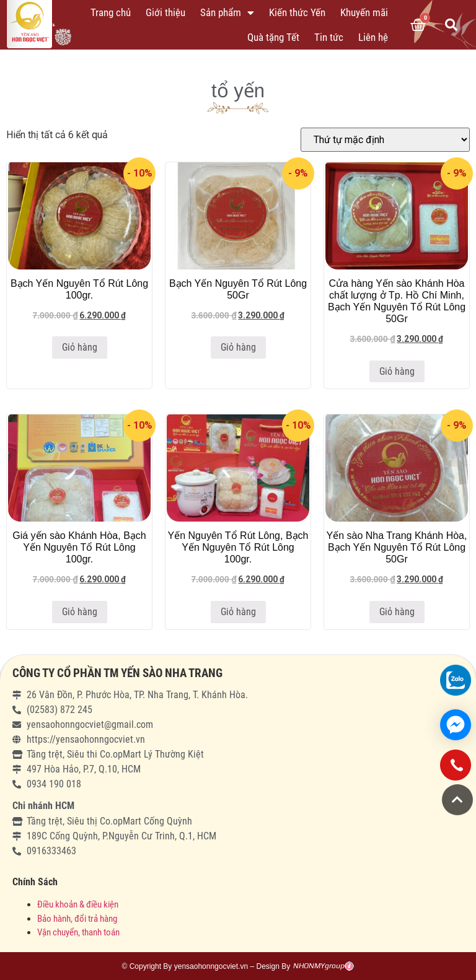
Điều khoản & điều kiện (78, 904)
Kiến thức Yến (297, 12)
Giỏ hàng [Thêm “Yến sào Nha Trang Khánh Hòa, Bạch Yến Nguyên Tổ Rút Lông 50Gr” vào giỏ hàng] (397, 612)
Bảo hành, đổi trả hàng (77, 919)
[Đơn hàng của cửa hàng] (385, 140)
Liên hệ (373, 37)
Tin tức (329, 37)
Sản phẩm (227, 13)
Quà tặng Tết (273, 37)
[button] (457, 800)
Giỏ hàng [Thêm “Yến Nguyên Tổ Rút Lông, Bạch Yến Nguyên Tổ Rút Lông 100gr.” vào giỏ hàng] (238, 612)
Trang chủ (111, 12)
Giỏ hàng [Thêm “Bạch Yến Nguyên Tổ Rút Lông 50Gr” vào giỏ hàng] (238, 347)
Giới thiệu (165, 12)
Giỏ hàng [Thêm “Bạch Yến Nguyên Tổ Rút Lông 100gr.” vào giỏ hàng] (80, 347)
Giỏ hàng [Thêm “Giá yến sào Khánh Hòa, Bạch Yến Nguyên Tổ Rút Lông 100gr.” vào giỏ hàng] (80, 612)
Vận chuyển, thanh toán (78, 932)
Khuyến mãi (364, 12)
